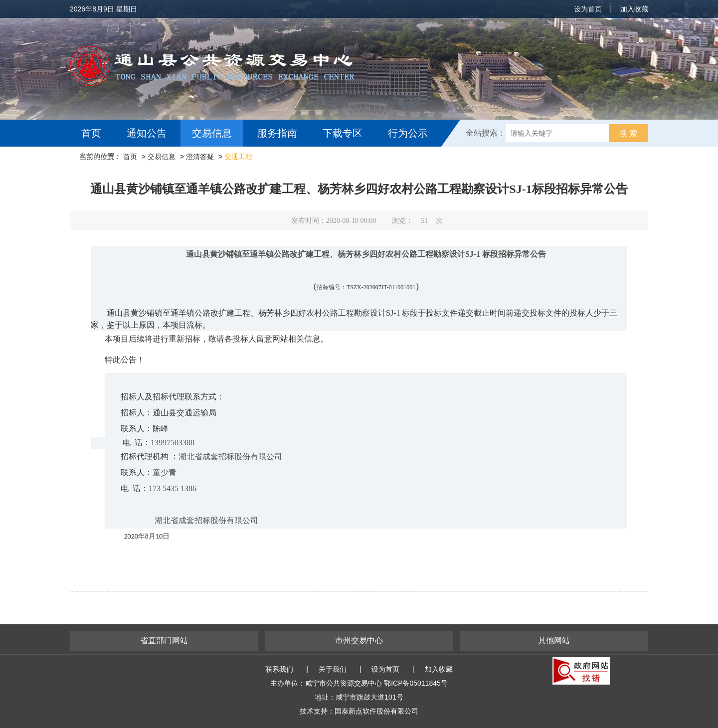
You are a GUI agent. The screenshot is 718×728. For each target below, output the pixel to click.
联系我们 (279, 669)
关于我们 (333, 669)
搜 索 (628, 133)
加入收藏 (634, 9)
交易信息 (212, 133)
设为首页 (588, 9)
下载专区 (343, 133)
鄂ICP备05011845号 (416, 683)
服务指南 (277, 133)
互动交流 (104, 160)
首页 (91, 133)
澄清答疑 (200, 157)
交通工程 (238, 157)
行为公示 (408, 133)
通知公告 (147, 133)
